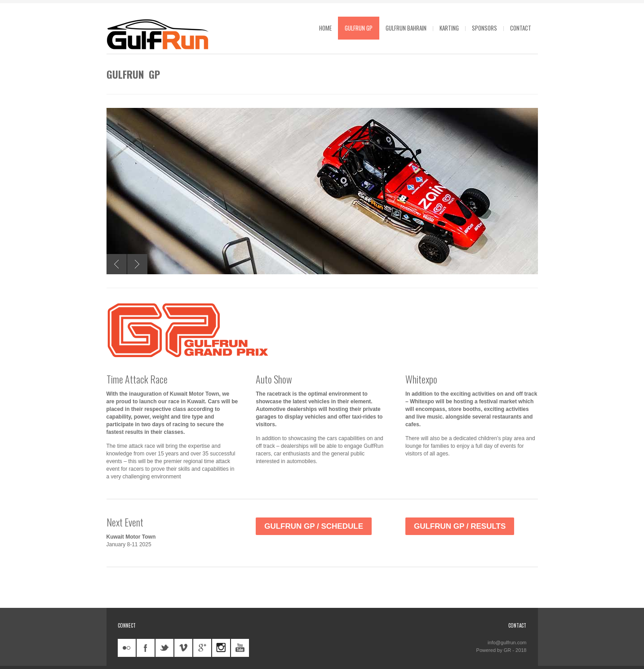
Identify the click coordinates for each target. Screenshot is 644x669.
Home (325, 28)
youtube (240, 648)
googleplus (202, 648)
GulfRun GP (359, 28)
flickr (127, 648)
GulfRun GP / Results (460, 526)
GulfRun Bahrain (406, 28)
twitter (164, 648)
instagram (221, 648)
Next (137, 264)
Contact (521, 28)
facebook (146, 648)
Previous (117, 264)
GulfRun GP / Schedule (314, 526)
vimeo (183, 648)
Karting (449, 28)
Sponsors (484, 28)
